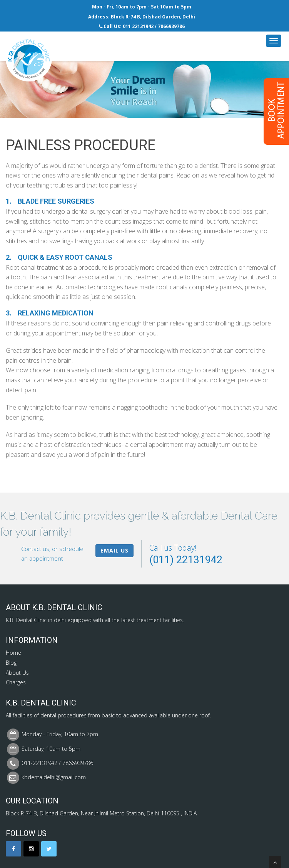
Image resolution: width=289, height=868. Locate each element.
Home (13, 653)
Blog (11, 663)
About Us (17, 673)
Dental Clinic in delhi (41, 620)
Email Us (114, 550)
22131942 (143, 26)
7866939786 (171, 26)
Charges (16, 682)
